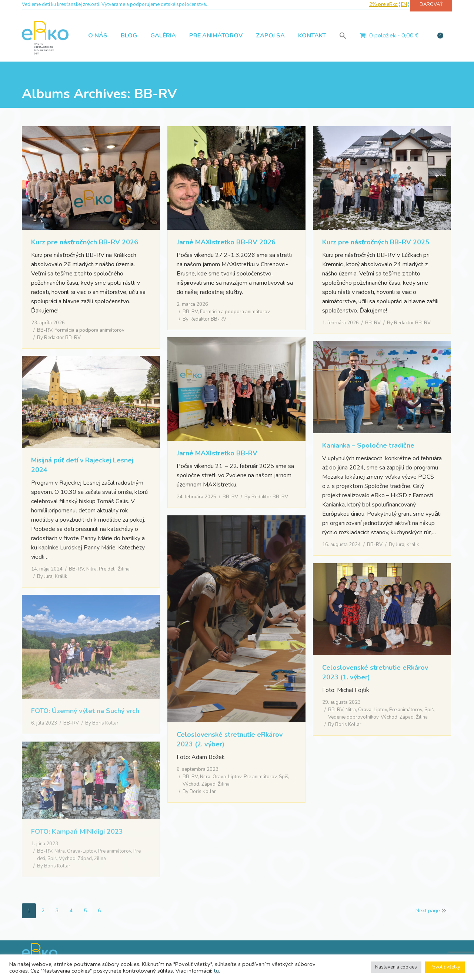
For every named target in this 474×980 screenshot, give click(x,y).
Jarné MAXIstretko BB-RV (217, 453)
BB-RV (45, 330)
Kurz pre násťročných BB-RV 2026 (85, 242)
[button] (343, 36)
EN (404, 4)
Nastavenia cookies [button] (396, 967)
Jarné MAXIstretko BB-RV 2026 (226, 242)
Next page (428, 911)
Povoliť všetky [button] (445, 967)
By (59, 338)
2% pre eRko (383, 4)
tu (216, 971)
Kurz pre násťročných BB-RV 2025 (376, 242)
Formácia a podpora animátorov (89, 330)
